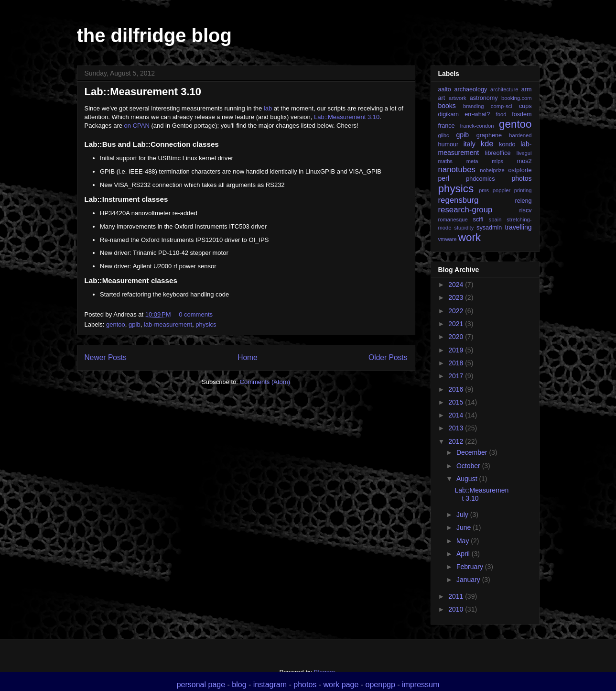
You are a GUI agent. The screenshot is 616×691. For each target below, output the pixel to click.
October (469, 466)
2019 (457, 350)
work (470, 237)
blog (239, 685)
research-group (465, 210)
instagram (270, 685)
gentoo (116, 324)
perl (444, 178)
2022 (457, 311)
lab (268, 108)
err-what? (477, 114)
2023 (457, 297)
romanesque (453, 219)
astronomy (484, 98)
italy (470, 144)
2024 (457, 285)
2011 (457, 596)
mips (497, 161)
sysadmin (489, 228)
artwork (458, 98)
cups (525, 106)
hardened (520, 135)
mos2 (524, 161)
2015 (457, 402)
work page (341, 685)
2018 (457, 363)
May (464, 541)
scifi (478, 219)
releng (523, 201)
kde (487, 144)
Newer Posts (106, 357)
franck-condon (477, 126)
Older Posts (388, 357)
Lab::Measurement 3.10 (143, 92)
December (473, 452)
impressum (421, 685)
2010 (457, 609)
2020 (457, 337)
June (465, 527)
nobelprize (492, 170)
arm (527, 89)
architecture (504, 89)
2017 (457, 376)
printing (523, 190)
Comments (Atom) (265, 382)
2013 (457, 428)
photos (521, 178)
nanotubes (457, 170)
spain (495, 219)
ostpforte (520, 170)
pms (484, 190)
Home (248, 357)
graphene (489, 135)
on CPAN (137, 126)
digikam (448, 114)
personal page (201, 685)
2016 (457, 389)
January (469, 580)
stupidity (464, 228)
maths (445, 161)
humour (448, 144)
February (471, 567)
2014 (457, 415)
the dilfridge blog (154, 35)
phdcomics (480, 179)
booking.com (516, 98)
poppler (502, 190)
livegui (524, 153)
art (442, 98)
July (463, 515)
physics (206, 324)
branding (474, 106)
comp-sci (502, 106)
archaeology (471, 89)
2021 (457, 324)
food (501, 114)
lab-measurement (168, 324)
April (464, 554)
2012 (457, 441)
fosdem (522, 114)
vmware (448, 239)
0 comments (196, 314)
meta (472, 161)
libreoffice (498, 153)
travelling (518, 227)
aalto (445, 89)
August (468, 479)
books (447, 106)
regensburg (459, 200)
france (447, 126)
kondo (507, 144)
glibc (444, 135)
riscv (526, 210)
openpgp (380, 685)
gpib (135, 324)
